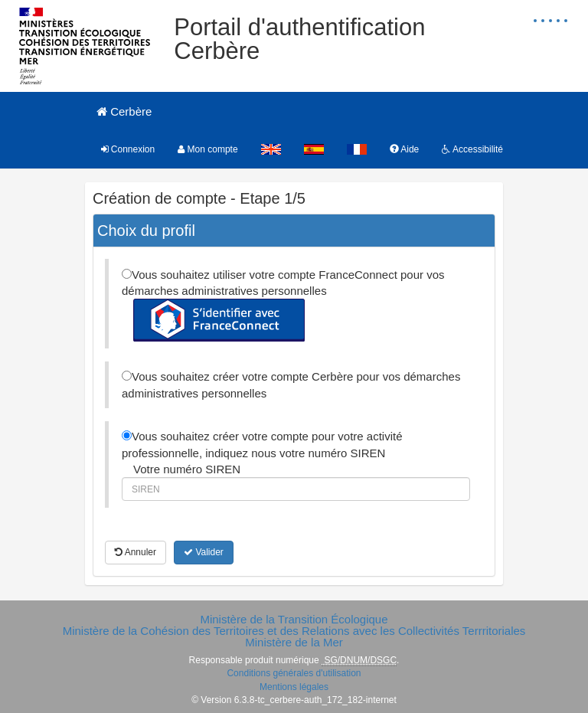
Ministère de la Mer (294, 642)
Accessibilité (472, 149)
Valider (204, 552)
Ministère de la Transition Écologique (294, 619)
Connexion (128, 149)
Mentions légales (294, 687)
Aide (405, 149)
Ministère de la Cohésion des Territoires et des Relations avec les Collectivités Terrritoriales (294, 631)
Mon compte (207, 149)
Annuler (136, 552)
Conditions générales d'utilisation (294, 673)
